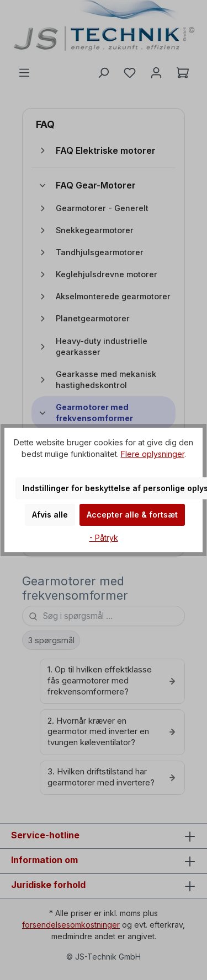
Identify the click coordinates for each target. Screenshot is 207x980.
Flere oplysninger (153, 454)
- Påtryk (104, 538)
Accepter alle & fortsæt (132, 515)
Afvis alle (50, 515)
